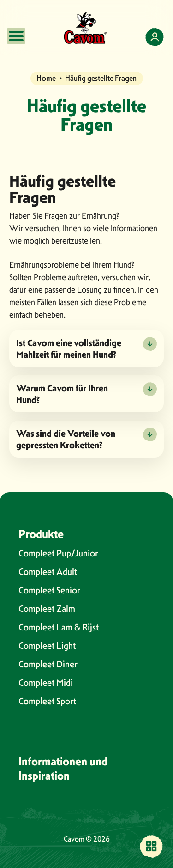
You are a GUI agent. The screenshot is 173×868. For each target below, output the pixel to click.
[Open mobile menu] (16, 36)
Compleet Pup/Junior (58, 553)
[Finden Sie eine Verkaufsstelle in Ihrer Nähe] (151, 846)
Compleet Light (47, 646)
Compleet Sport (47, 701)
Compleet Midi (46, 683)
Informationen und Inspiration (63, 768)
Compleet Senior (49, 590)
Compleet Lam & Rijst (59, 627)
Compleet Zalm (47, 609)
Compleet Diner (48, 664)
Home (46, 78)
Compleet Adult (48, 572)
